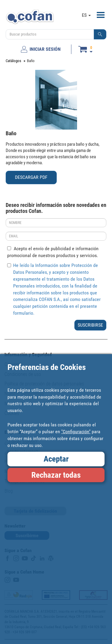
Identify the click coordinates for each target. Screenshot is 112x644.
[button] (100, 34)
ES (86, 15)
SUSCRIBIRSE (90, 325)
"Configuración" (76, 432)
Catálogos (13, 61)
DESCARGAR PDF (31, 177)
